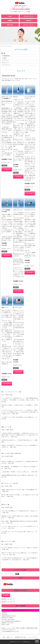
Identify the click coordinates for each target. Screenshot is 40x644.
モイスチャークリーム (30, 210)
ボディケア (6, 63)
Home (10, 16)
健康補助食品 (7, 56)
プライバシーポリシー (33, 637)
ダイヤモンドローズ (28, 16)
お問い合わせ (10, 25)
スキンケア (6, 60)
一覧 (4, 53)
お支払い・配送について (8, 637)
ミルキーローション (18, 210)
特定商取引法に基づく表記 (20, 637)
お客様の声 (28, 21)
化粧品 (5, 58)
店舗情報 (10, 21)
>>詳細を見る (4, 166)
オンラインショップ (28, 25)
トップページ (4, 46)
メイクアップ (7, 65)
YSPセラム (16, 97)
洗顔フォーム (5, 308)
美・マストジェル (17, 308)
